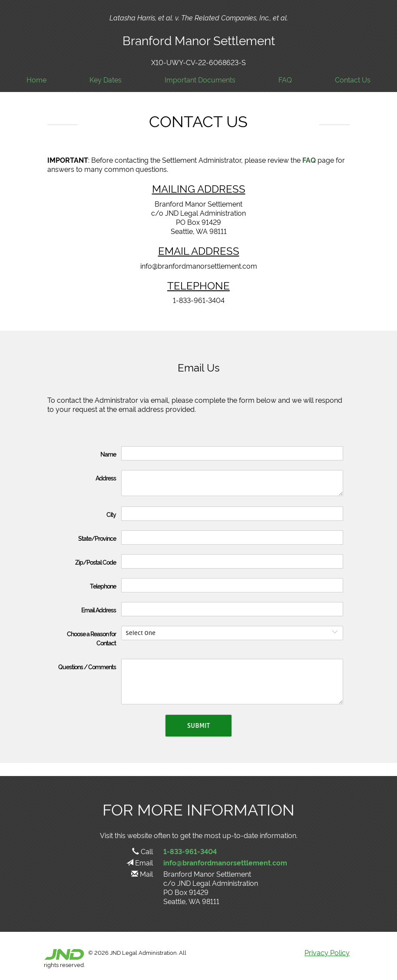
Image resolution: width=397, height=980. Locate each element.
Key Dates (106, 80)
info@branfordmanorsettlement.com (225, 862)
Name (108, 454)
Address (106, 478)
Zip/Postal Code (96, 562)
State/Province (97, 538)
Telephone (103, 586)
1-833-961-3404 (190, 851)
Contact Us (353, 80)
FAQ (285, 80)
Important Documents (200, 80)
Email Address (99, 610)
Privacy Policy (327, 952)
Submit (198, 726)
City (111, 514)
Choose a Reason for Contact (91, 638)
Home (36, 80)
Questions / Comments (87, 666)
